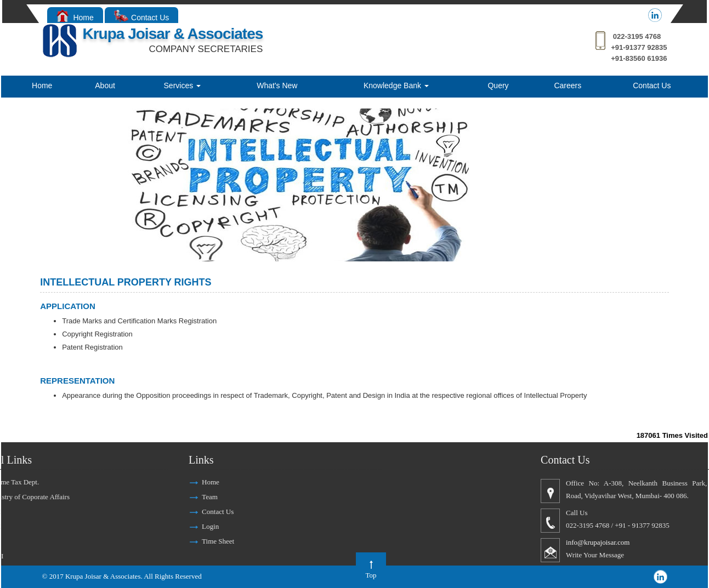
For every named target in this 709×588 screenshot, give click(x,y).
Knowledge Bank (396, 85)
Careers (568, 85)
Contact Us (142, 18)
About (105, 85)
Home (75, 18)
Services (183, 85)
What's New (277, 85)
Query (498, 85)
